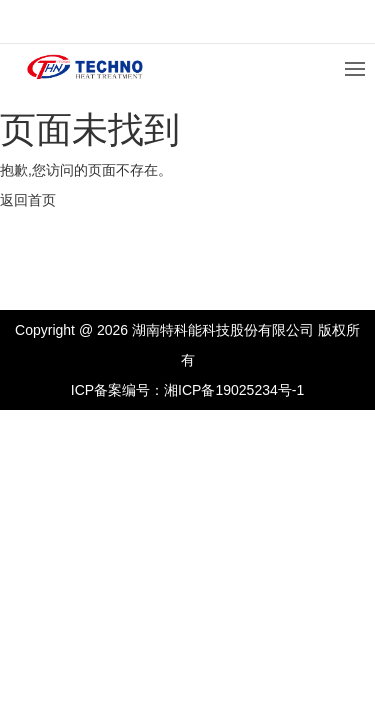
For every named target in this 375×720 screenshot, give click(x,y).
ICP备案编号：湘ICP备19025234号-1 (187, 390)
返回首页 (28, 200)
